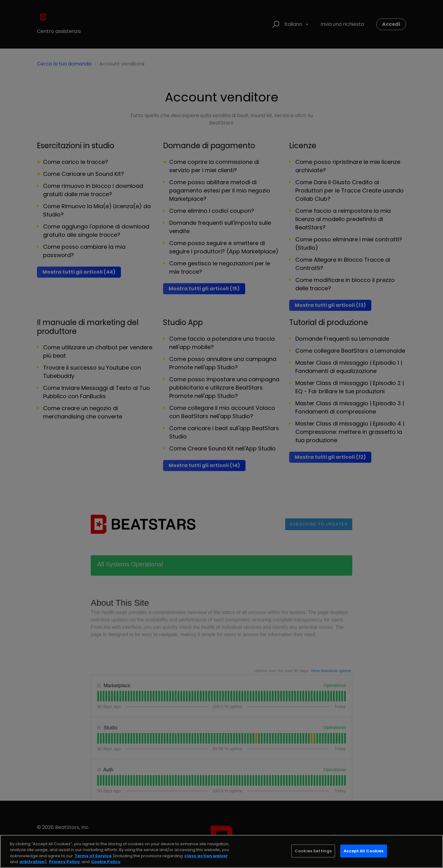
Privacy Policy (64, 862)
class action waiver (206, 856)
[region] (221, 851)
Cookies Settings (313, 851)
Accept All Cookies (363, 851)
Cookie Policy (106, 862)
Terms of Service (93, 856)
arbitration (32, 862)
